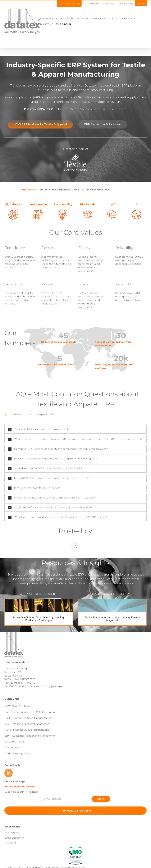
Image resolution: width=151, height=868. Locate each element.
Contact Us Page (15, 781)
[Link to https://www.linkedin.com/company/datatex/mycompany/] (9, 773)
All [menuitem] (6, 415)
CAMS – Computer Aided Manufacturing (28, 718)
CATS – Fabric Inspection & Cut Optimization (30, 712)
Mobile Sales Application (19, 753)
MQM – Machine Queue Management (27, 730)
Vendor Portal (13, 748)
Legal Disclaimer (14, 838)
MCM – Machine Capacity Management (27, 724)
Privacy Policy (12, 833)
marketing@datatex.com (20, 787)
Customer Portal (14, 742)
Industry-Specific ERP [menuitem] (42, 414)
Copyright (10, 843)
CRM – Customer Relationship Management (30, 736)
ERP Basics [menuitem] (18, 414)
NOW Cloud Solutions (17, 706)
